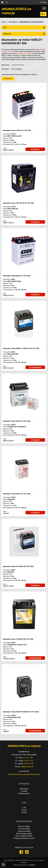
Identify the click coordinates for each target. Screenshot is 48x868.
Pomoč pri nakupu (24, 826)
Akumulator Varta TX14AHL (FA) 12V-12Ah (18, 639)
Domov (4, 22)
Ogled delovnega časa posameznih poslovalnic (24, 774)
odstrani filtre (8, 79)
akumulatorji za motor (24, 53)
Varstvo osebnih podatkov (24, 836)
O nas (24, 808)
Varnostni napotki (24, 829)
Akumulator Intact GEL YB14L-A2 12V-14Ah (18, 203)
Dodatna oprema (24, 793)
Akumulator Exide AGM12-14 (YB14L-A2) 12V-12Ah (21, 348)
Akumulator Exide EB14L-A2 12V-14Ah (17, 276)
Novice (24, 810)
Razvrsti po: (6, 65)
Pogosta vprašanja (24, 831)
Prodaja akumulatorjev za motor (24, 838)
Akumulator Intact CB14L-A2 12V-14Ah (17, 130)
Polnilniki (24, 791)
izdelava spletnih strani (20, 865)
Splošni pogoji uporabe (24, 834)
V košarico (35, 149)
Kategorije (24, 34)
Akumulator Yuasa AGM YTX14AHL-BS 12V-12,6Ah (21, 712)
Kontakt (24, 812)
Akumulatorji (13, 22)
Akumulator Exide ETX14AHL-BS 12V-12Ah (18, 566)
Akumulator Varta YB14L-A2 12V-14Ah (17, 421)
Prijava (43, 2)
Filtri (24, 27)
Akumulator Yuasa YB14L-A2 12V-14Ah (17, 494)
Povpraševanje (35, 367)
